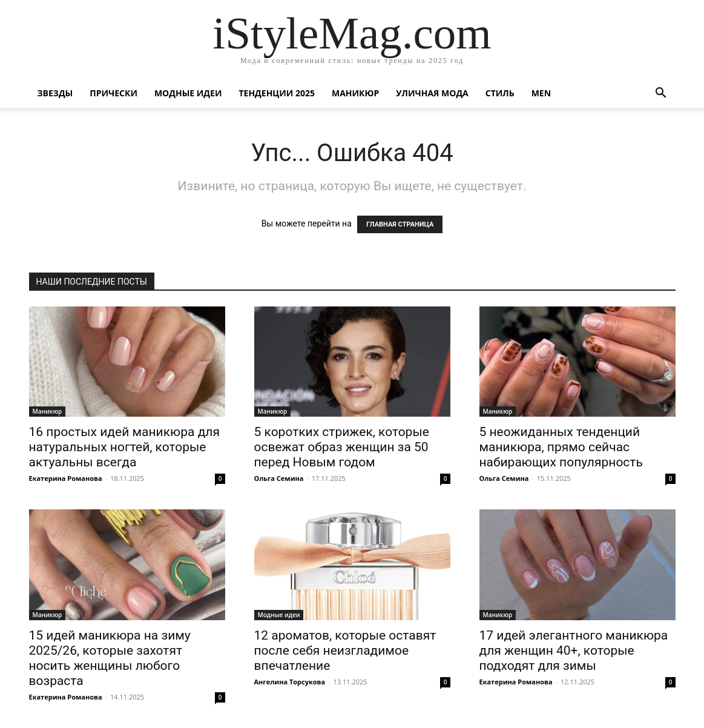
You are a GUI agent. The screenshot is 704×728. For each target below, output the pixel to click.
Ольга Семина (279, 478)
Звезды (55, 93)
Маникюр (355, 93)
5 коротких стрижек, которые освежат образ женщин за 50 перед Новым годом (342, 447)
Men (541, 93)
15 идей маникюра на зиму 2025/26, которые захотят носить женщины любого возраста (110, 658)
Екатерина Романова (66, 478)
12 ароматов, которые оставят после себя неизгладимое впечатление (345, 650)
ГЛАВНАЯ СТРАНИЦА (400, 224)
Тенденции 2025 (277, 93)
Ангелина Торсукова (290, 682)
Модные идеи (188, 93)
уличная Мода (432, 93)
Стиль (500, 93)
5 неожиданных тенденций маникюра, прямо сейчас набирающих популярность (561, 447)
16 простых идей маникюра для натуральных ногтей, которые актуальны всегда (124, 447)
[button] (661, 94)
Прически (113, 93)
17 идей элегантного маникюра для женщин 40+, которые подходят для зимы (574, 650)
